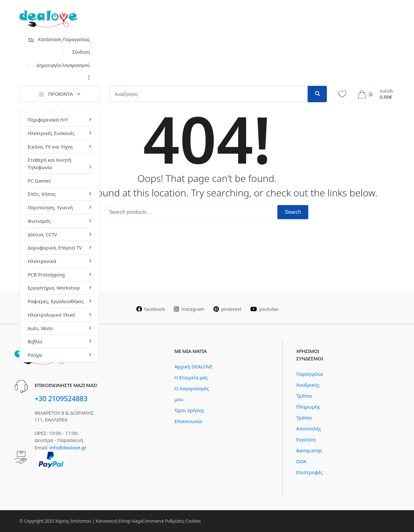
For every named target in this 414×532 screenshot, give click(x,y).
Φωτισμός (39, 221)
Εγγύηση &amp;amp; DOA (310, 450)
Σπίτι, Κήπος (42, 194)
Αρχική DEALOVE (193, 366)
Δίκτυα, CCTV (42, 234)
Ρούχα (35, 355)
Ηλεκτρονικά (42, 261)
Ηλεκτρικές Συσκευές (51, 133)
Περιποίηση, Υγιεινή (50, 207)
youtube (264, 309)
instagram (189, 309)
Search (293, 212)
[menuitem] (59, 118)
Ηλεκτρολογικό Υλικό (51, 315)
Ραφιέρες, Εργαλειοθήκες (56, 301)
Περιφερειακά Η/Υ (48, 120)
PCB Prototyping (46, 275)
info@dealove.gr (68, 447)
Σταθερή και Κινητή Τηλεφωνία (50, 163)
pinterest (227, 309)
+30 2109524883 (61, 398)
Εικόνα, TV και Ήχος (50, 147)
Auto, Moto (40, 328)
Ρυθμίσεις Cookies (183, 521)
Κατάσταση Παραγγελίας (59, 39)
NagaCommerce (148, 521)
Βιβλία (35, 341)
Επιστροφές (310, 472)
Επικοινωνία (188, 421)
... (87, 77)
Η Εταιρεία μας (191, 377)
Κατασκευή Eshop (113, 521)
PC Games (39, 181)
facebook (151, 309)
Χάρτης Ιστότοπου (73, 521)
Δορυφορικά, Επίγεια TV (55, 248)
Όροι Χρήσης (189, 410)
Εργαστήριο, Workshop (54, 288)
